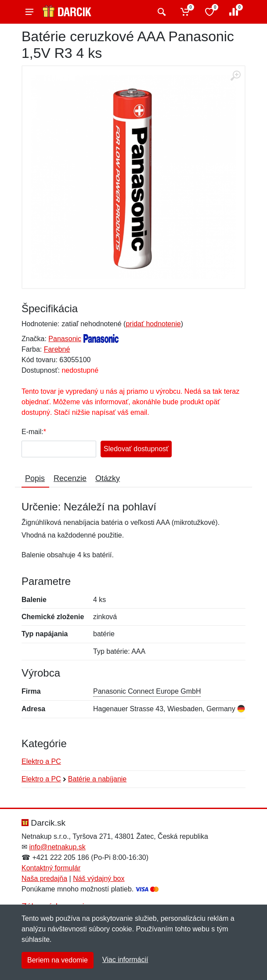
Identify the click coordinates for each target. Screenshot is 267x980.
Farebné (57, 349)
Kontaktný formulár (51, 868)
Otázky (108, 478)
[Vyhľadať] (161, 12)
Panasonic (65, 339)
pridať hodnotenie (153, 324)
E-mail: (32, 432)
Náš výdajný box (99, 878)
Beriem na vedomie (58, 960)
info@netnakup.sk (57, 847)
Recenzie (70, 478)
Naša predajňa (44, 878)
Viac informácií (125, 960)
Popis (35, 478)
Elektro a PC (41, 761)
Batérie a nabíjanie (97, 779)
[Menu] (29, 12)
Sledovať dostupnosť (136, 449)
